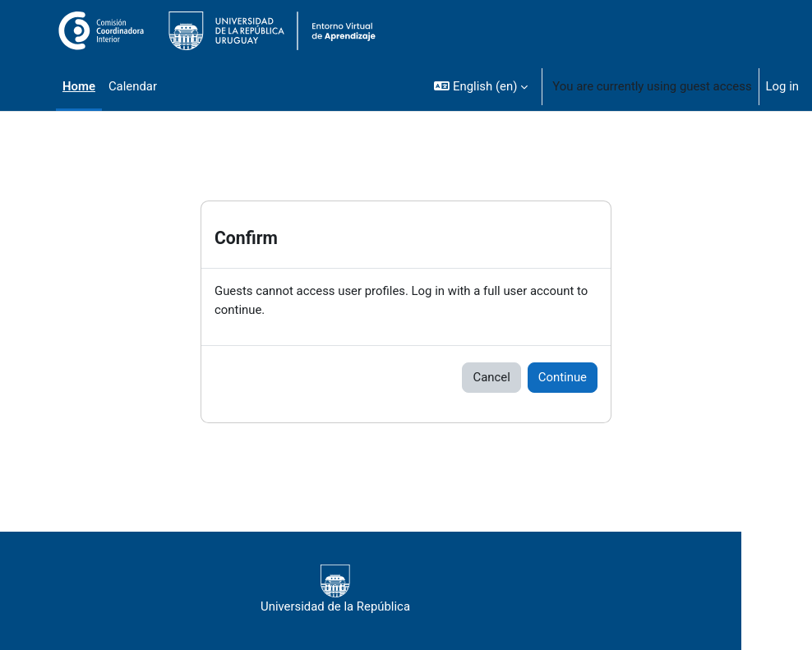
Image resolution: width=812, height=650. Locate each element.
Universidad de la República (335, 589)
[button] (481, 86)
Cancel (491, 377)
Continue (563, 377)
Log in (782, 86)
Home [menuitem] (79, 86)
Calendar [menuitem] (133, 86)
